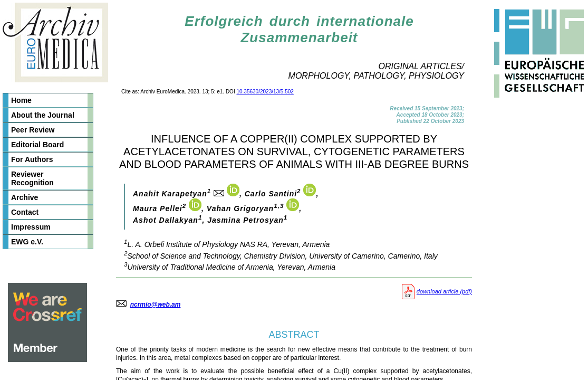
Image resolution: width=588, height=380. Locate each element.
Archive (25, 197)
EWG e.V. (27, 242)
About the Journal (43, 115)
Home (21, 100)
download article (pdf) (436, 291)
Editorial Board (37, 145)
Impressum (31, 227)
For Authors (32, 159)
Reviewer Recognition (32, 178)
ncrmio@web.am (156, 305)
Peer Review (33, 130)
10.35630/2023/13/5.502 (265, 92)
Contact (25, 212)
